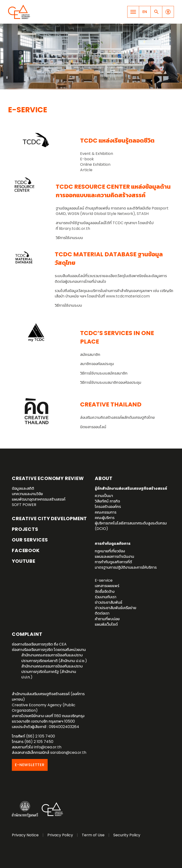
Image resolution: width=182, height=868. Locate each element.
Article (86, 170)
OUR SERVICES (30, 540)
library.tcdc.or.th (75, 229)
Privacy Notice (25, 835)
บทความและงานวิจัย (27, 494)
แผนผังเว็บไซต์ (106, 624)
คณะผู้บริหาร (105, 518)
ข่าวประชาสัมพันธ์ (109, 602)
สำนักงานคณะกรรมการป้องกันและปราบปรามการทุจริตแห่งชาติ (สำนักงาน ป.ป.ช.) (54, 658)
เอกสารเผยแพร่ (107, 586)
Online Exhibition (95, 164)
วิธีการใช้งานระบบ (69, 238)
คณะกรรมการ (106, 512)
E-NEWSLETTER (30, 765)
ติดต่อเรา (102, 613)
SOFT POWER (24, 505)
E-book (87, 159)
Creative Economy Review (48, 478)
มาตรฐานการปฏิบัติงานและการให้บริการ (126, 567)
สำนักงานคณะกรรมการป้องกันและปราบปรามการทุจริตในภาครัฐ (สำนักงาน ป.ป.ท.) (52, 672)
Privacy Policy (60, 835)
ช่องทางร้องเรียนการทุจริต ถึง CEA (39, 644)
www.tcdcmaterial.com (128, 296)
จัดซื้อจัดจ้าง (105, 591)
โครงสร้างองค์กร (108, 507)
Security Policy (127, 835)
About (104, 478)
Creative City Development (49, 519)
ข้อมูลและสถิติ (23, 488)
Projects (25, 529)
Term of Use (93, 835)
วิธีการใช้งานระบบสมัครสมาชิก (104, 373)
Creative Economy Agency (20, 12)
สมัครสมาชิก (90, 355)
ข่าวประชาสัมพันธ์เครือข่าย (116, 608)
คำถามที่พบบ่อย (107, 619)
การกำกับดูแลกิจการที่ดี (113, 562)
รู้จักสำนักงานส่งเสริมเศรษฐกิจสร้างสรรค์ (131, 488)
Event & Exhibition (97, 154)
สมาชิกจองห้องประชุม (97, 364)
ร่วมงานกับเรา (106, 597)
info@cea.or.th (48, 747)
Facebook (26, 550)
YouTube (24, 561)
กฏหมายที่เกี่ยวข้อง (110, 551)
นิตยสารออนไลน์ (93, 427)
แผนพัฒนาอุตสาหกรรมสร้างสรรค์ (39, 499)
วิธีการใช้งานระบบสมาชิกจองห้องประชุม (111, 382)
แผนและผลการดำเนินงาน (114, 556)
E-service (104, 580)
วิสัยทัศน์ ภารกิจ (107, 501)
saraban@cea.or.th (68, 752)
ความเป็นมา (104, 496)
